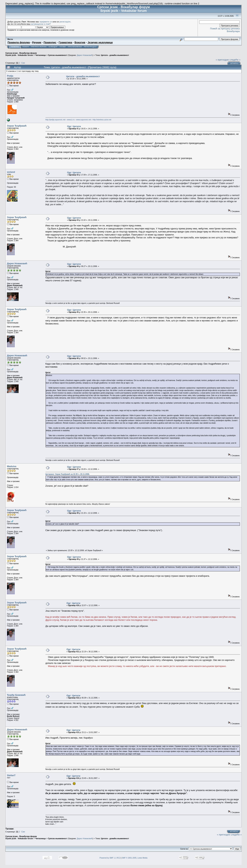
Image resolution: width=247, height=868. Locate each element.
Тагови (63, 47)
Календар (53, 47)
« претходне (222, 60)
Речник (37, 42)
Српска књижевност (57, 55)
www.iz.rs (71, 120)
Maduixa (12, 466)
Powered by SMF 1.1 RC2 (110, 858)
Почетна (15, 47)
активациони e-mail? (41, 24)
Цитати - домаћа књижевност (115, 55)
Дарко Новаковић (85, 55)
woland (11, 172)
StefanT (11, 775)
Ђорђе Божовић (16, 695)
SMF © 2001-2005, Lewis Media (135, 858)
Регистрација (90, 47)
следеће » (235, 60)
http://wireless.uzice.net (102, 120)
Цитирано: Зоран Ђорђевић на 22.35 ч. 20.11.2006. (68, 474)
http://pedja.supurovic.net (55, 120)
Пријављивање (75, 47)
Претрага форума (39, 47)
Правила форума (19, 42)
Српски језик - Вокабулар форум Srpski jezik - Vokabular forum (21, 54)
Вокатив (80, 42)
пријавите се (46, 22)
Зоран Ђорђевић (17, 126)
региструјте (65, 22)
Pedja (10, 76)
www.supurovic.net (83, 120)
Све (23, 63)
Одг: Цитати (74, 126)
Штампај (234, 63)
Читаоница (40, 55)
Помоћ (26, 47)
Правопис (50, 42)
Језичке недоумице (100, 42)
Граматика (65, 42)
